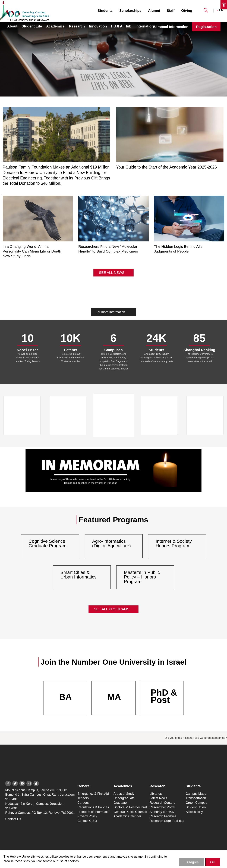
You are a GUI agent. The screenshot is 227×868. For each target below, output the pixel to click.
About (12, 26)
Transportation (196, 798)
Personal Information (171, 27)
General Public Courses (130, 812)
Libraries (156, 794)
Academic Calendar (127, 816)
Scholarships (130, 11)
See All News (112, 273)
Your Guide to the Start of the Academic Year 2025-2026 (166, 167)
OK (213, 862)
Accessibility (194, 812)
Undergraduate (124, 798)
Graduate (120, 803)
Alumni (154, 11)
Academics (55, 26)
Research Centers (162, 803)
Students (105, 11)
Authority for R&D (162, 812)
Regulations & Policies (93, 807)
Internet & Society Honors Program (174, 543)
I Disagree (191, 862)
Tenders (83, 798)
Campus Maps (196, 794)
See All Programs (112, 609)
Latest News (158, 798)
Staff (171, 11)
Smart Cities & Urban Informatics (78, 575)
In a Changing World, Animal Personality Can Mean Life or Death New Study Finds (32, 251)
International (146, 26)
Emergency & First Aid (93, 794)
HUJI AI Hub (121, 26)
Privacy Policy (87, 816)
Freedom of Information (94, 812)
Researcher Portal (162, 807)
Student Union (196, 807)
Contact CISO (87, 821)
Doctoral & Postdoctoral (130, 807)
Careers (83, 803)
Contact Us (13, 819)
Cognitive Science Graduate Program (48, 543)
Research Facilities (163, 816)
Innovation (98, 26)
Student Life (32, 26)
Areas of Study (124, 794)
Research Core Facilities (167, 821)
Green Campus (196, 803)
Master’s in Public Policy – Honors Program (142, 577)
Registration (206, 27)
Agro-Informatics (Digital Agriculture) (112, 543)
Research (77, 26)
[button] (206, 11)
